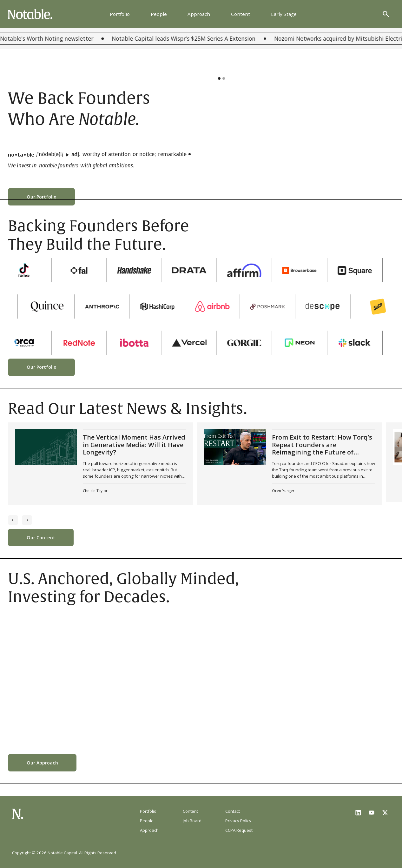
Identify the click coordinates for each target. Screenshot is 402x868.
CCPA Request (239, 830)
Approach (199, 14)
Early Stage (284, 14)
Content (241, 14)
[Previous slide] (13, 520)
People (159, 14)
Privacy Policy (238, 821)
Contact (233, 811)
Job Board (192, 821)
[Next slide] (27, 520)
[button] (219, 78)
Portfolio (120, 14)
